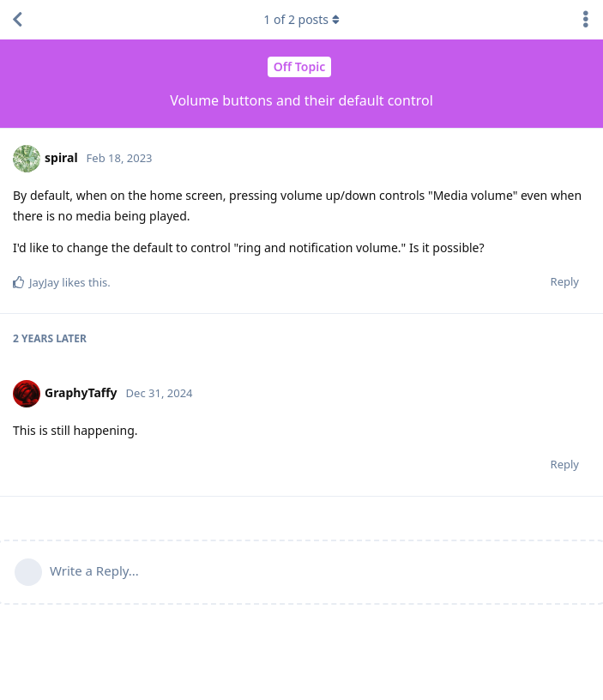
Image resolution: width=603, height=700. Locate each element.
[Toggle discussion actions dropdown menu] (586, 20)
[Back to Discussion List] (17, 20)
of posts (301, 19)
